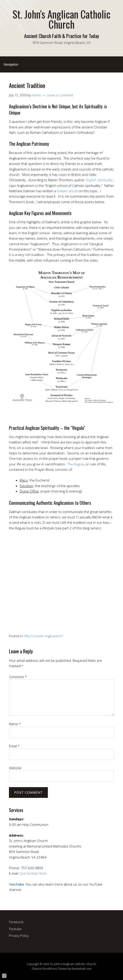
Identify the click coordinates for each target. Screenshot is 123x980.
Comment (18, 677)
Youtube (15, 929)
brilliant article (67, 191)
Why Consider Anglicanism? (43, 636)
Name (15, 724)
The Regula (76, 464)
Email (14, 746)
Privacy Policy (19, 935)
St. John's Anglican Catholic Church (61, 19)
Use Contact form (33, 873)
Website (15, 768)
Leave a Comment (60, 95)
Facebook (16, 922)
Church (37, 969)
